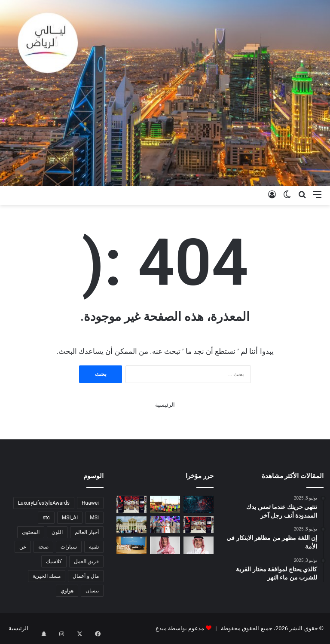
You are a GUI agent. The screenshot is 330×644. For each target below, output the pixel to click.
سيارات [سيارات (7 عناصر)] (69, 547)
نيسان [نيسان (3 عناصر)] (92, 591)
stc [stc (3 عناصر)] (46, 518)
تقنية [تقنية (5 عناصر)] (94, 547)
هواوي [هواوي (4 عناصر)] (67, 591)
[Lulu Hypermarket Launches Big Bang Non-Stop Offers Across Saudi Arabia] (131, 504)
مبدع (161, 628)
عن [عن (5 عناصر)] (23, 547)
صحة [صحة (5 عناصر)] (43, 547)
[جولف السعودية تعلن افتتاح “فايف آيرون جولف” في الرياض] (165, 525)
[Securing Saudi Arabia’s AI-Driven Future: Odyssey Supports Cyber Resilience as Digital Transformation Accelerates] (199, 504)
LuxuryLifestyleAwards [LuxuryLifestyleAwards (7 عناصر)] (44, 503)
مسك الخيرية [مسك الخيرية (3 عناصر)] (47, 576)
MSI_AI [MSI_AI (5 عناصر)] (70, 518)
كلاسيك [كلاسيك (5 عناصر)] (54, 561)
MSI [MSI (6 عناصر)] (94, 518)
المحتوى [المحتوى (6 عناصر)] (31, 532)
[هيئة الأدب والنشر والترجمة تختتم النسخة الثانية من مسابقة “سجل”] (131, 545)
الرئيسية (165, 405)
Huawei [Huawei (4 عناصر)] (90, 503)
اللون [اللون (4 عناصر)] (57, 532)
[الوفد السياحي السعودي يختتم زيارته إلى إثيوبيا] (131, 525)
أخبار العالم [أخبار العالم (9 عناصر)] (87, 532)
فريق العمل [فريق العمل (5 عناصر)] (86, 561)
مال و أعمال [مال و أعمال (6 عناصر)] (86, 576)
